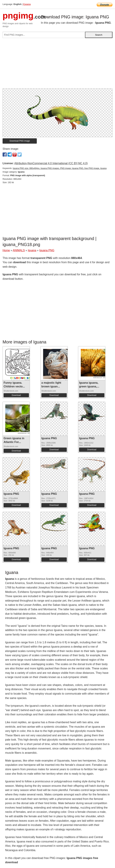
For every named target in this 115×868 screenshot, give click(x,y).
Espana (27, 4)
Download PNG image (20, 141)
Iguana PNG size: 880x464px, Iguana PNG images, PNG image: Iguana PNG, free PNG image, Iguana (60, 168)
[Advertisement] (57, 65)
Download (16, 395)
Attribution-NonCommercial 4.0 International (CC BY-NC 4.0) (51, 163)
